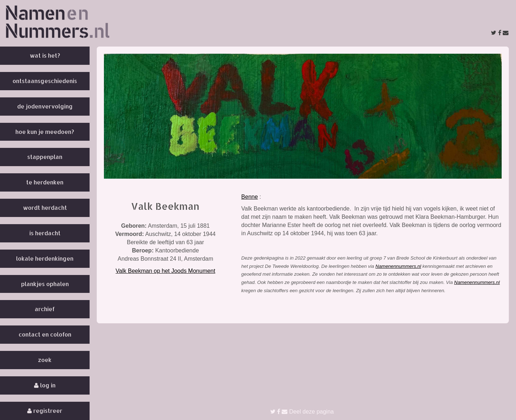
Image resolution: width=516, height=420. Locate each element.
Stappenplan (45, 157)
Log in (45, 385)
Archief (45, 309)
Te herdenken (45, 182)
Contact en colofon (45, 334)
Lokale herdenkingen (45, 258)
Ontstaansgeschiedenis (45, 81)
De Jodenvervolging (45, 106)
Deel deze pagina (302, 412)
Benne (249, 197)
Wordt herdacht (45, 207)
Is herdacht (45, 233)
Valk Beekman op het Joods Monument (166, 271)
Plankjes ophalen (45, 284)
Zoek (45, 360)
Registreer (45, 411)
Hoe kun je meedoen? (45, 132)
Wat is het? (45, 55)
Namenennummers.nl (398, 266)
